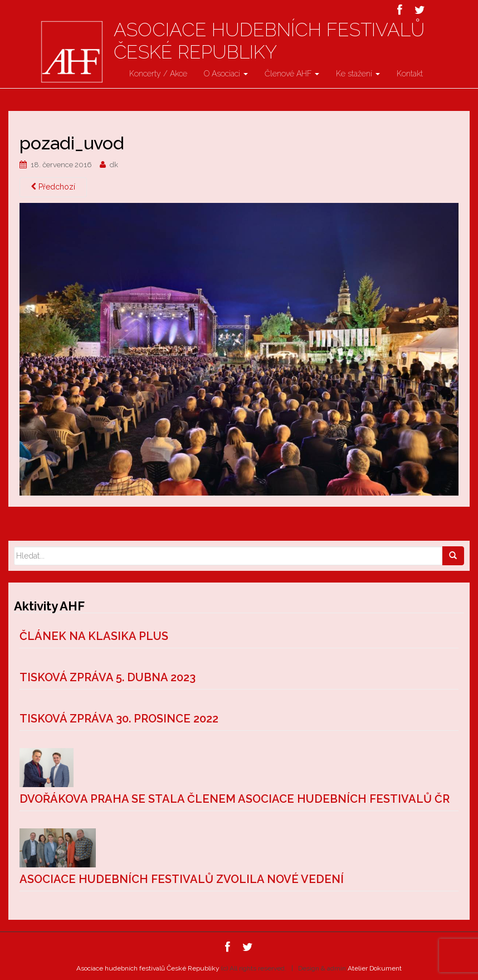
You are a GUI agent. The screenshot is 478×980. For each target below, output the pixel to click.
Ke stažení (358, 74)
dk (114, 165)
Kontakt (410, 74)
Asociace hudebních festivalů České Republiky (269, 41)
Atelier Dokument (375, 968)
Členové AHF (292, 74)
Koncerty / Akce (158, 74)
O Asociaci (226, 74)
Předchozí (53, 187)
